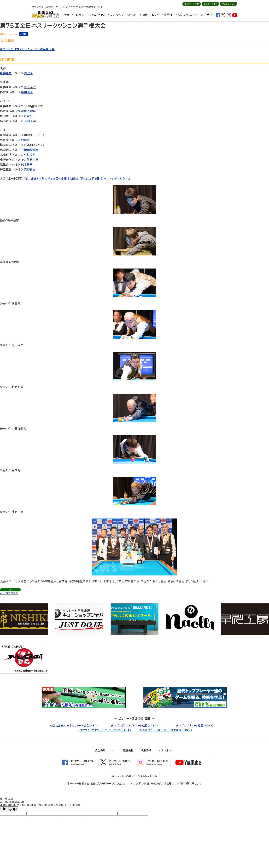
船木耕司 (27, 165)
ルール (132, 15)
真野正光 (30, 170)
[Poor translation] (13, 809)
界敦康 (28, 73)
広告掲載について (106, 750)
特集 (67, 15)
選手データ (207, 15)
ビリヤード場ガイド (163, 15)
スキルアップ (117, 15)
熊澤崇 (25, 140)
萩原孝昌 (32, 160)
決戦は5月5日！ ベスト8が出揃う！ (105, 179)
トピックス (79, 15)
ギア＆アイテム (97, 15)
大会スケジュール (187, 15)
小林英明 (30, 155)
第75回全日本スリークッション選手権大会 (27, 49)
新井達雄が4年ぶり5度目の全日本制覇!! (51, 179)
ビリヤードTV (210, 4)
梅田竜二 (30, 87)
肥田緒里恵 (31, 150)
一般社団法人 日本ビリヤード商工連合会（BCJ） (165, 730)
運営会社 (128, 750)
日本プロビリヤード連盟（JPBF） (195, 726)
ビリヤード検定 (192, 4)
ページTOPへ (9, 593)
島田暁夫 (27, 92)
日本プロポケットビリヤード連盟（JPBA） (135, 726)
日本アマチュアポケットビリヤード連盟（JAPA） (104, 730)
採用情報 (146, 750)
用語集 (144, 15)
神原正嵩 (30, 121)
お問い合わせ (166, 750)
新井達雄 (6, 73)
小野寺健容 (29, 111)
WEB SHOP (228, 4)
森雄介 (28, 116)
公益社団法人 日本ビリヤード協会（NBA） (74, 726)
